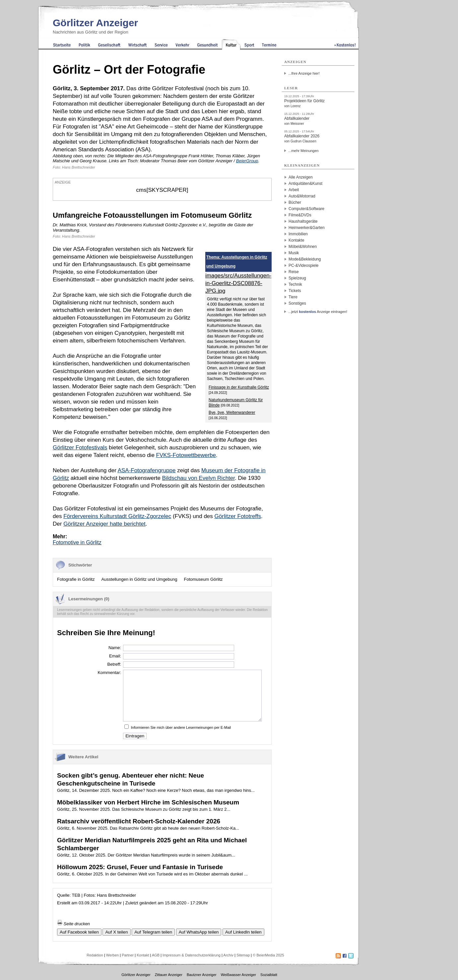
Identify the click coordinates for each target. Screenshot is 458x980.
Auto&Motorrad (302, 196)
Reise (294, 272)
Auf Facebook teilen (79, 932)
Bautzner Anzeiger (202, 975)
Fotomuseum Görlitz (203, 579)
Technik (295, 284)
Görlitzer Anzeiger (95, 23)
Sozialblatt (269, 975)
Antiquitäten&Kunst (305, 184)
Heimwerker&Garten (307, 228)
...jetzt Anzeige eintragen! (318, 312)
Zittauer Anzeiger (169, 975)
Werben (112, 955)
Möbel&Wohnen (303, 247)
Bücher (295, 202)
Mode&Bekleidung (305, 259)
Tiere (293, 297)
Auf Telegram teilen (153, 932)
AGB (156, 955)
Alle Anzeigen (301, 177)
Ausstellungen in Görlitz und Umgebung (139, 579)
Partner (128, 955)
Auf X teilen (116, 932)
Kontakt (143, 955)
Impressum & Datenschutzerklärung (192, 955)
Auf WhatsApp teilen (199, 932)
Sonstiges (297, 303)
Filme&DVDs (300, 215)
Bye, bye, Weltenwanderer (232, 413)
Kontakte (296, 240)
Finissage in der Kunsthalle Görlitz (239, 387)
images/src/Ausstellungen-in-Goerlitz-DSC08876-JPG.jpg (238, 283)
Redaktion (95, 955)
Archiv (228, 955)
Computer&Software (306, 209)
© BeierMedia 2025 (268, 955)
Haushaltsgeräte (303, 221)
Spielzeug (297, 278)
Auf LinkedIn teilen (243, 932)
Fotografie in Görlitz (76, 579)
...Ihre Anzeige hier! (304, 73)
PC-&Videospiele (304, 265)
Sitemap (243, 955)
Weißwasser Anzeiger (238, 975)
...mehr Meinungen (303, 151)
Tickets (295, 291)
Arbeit (294, 190)
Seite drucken (73, 924)
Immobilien (298, 234)
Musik (294, 253)
